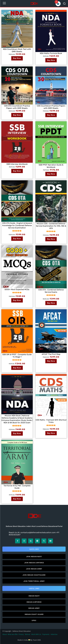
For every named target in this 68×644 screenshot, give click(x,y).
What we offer (13, 634)
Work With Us (36, 634)
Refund (27, 634)
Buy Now (17, 58)
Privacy (21, 634)
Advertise (54, 634)
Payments (46, 634)
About (5, 634)
